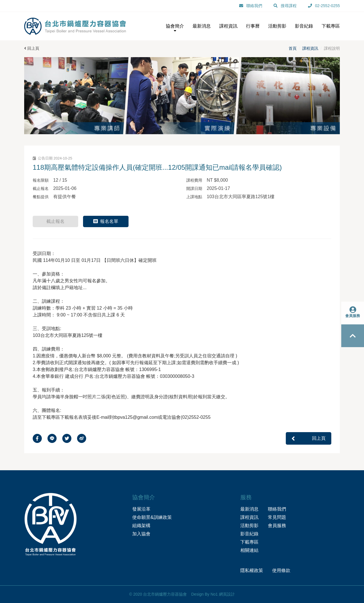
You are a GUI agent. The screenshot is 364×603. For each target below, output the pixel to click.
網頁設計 (227, 594)
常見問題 (277, 517)
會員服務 (277, 526)
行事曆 (253, 26)
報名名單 (106, 221)
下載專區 (249, 542)
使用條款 (281, 570)
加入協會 (141, 534)
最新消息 (249, 509)
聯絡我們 (277, 509)
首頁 (293, 48)
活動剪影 (249, 526)
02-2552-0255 (327, 6)
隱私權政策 (252, 570)
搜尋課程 (289, 6)
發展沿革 (141, 509)
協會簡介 (175, 28)
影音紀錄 (249, 534)
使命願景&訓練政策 (152, 517)
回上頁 (32, 48)
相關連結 (249, 550)
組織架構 (141, 526)
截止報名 (55, 221)
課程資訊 (310, 48)
